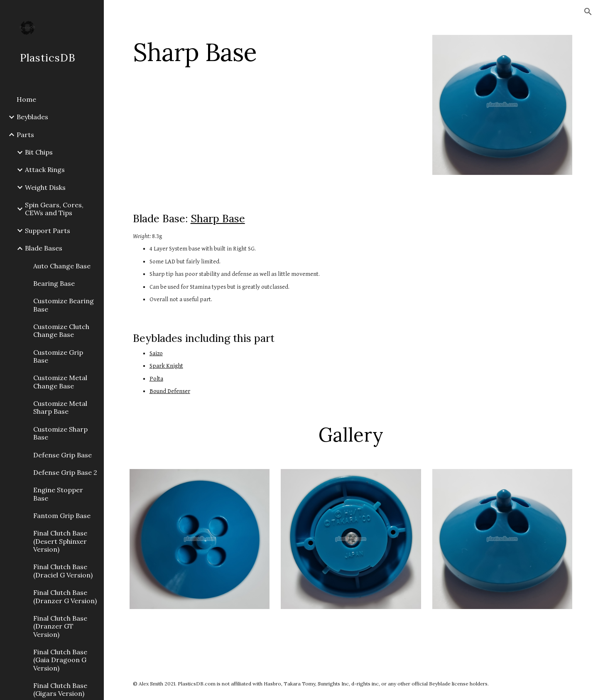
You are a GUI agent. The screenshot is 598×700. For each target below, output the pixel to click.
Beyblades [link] (32, 117)
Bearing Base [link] (54, 283)
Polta (156, 379)
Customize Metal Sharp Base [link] (60, 407)
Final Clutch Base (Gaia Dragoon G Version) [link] (60, 660)
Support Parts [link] (48, 231)
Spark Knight (166, 366)
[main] (275, 52)
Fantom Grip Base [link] (62, 516)
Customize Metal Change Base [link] (60, 382)
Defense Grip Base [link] (62, 455)
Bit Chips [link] (39, 152)
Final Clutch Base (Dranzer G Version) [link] (65, 596)
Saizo (156, 353)
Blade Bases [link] (44, 248)
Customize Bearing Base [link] (64, 305)
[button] (588, 12)
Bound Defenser (170, 391)
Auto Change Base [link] (62, 266)
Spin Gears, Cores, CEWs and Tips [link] (54, 209)
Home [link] (26, 99)
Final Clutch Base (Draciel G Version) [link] (63, 571)
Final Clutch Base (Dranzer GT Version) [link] (60, 626)
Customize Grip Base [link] (58, 356)
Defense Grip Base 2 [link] (65, 472)
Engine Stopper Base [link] (58, 494)
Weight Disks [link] (45, 187)
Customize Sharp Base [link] (60, 433)
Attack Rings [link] (45, 169)
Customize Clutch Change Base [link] (61, 330)
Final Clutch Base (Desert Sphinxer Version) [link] (60, 541)
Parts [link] (25, 135)
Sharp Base (218, 219)
